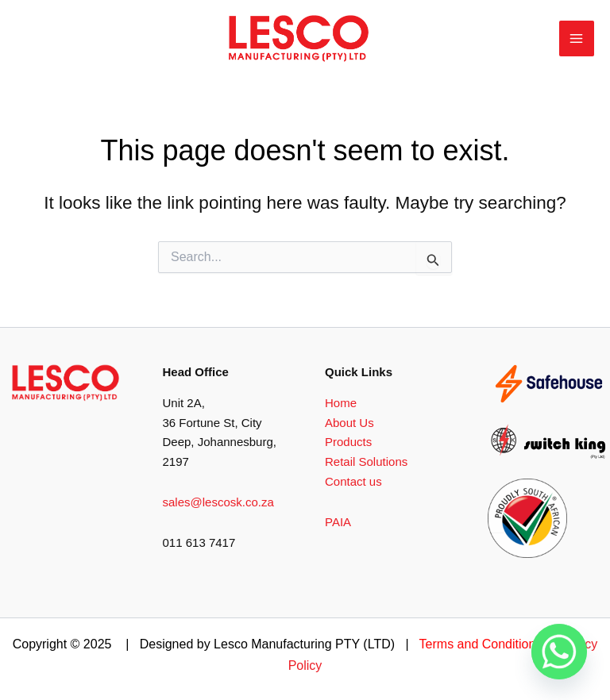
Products (348, 442)
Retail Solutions (366, 462)
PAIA (338, 522)
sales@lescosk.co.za (218, 502)
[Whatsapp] (559, 652)
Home (341, 403)
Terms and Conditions (481, 644)
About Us (349, 423)
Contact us (353, 481)
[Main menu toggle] (577, 38)
